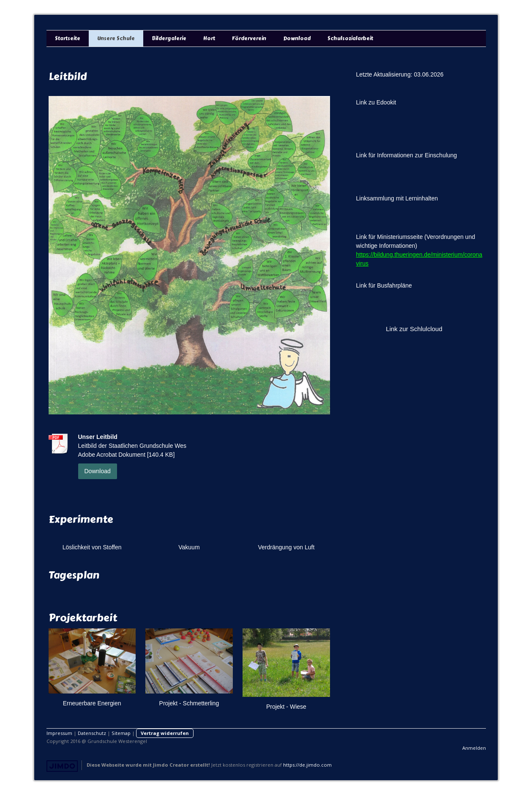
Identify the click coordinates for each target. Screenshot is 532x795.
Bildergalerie (169, 38)
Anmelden (474, 748)
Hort (209, 38)
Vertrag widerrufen (165, 733)
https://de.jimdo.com (307, 765)
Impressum (59, 733)
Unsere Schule (116, 38)
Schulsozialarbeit (350, 38)
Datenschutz (92, 733)
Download (297, 38)
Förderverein (249, 38)
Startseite (68, 38)
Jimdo (62, 766)
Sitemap (121, 733)
